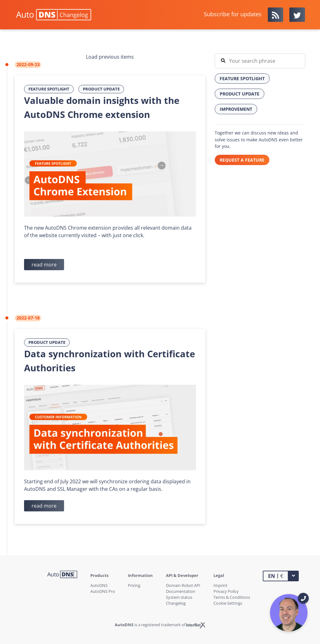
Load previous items (110, 57)
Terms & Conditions (232, 597)
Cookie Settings (228, 603)
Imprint (220, 585)
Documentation (181, 591)
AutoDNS (99, 585)
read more (44, 265)
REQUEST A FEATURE (242, 160)
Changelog (176, 603)
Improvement (236, 109)
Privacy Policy (226, 591)
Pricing (134, 585)
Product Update (101, 89)
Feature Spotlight (49, 89)
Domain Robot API (183, 585)
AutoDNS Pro (103, 591)
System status (179, 597)
